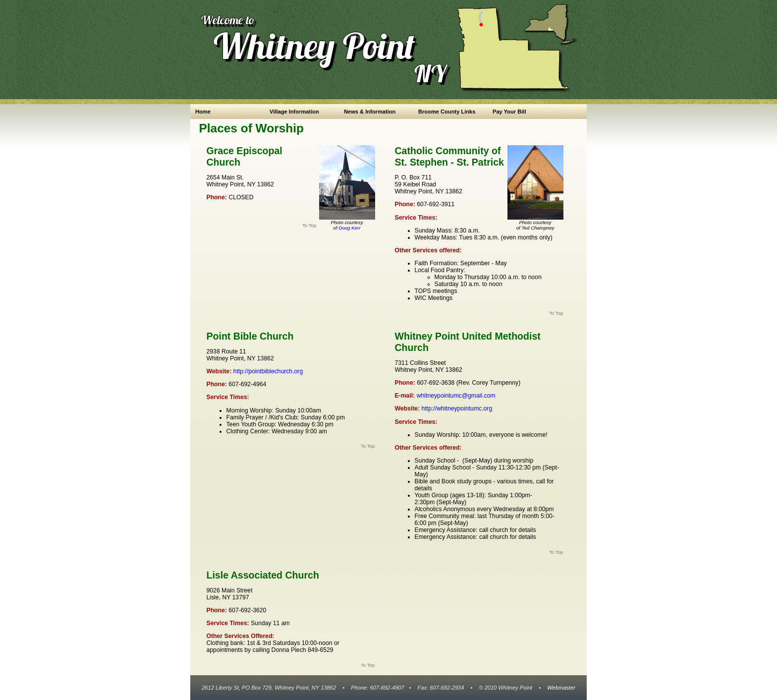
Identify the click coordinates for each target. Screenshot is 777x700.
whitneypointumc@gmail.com (456, 396)
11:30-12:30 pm (520, 467)
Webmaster (561, 688)
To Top (309, 225)
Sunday (425, 435)
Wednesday (509, 509)
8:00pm (544, 509)
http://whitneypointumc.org (456, 408)
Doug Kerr (350, 228)
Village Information (294, 112)
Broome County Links (447, 112)
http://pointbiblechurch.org (267, 371)
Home (203, 112)
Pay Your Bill (509, 112)
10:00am (474, 435)
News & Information (370, 112)
